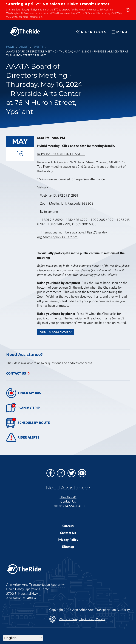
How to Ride (68, 497)
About (24, 47)
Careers (68, 526)
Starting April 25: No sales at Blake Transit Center (58, 4)
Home (10, 47)
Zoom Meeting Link (53, 203)
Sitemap (68, 547)
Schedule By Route (28, 423)
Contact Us (16, 373)
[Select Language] (23, 638)
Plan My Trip (23, 408)
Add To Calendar (56, 332)
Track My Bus (24, 393)
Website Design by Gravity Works (77, 619)
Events (38, 47)
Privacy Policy (68, 540)
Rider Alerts (23, 437)
